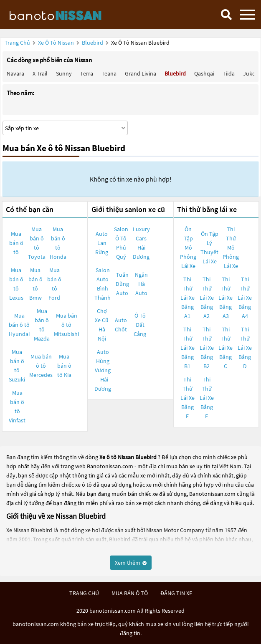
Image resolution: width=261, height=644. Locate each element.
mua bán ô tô (130, 593)
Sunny (64, 73)
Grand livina (141, 73)
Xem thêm (131, 563)
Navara (15, 73)
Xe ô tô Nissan (56, 43)
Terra (87, 73)
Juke (249, 73)
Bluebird (93, 43)
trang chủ (84, 593)
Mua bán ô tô (16, 243)
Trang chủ (17, 43)
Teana (109, 73)
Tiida (229, 73)
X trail (40, 73)
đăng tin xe (176, 593)
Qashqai (204, 73)
